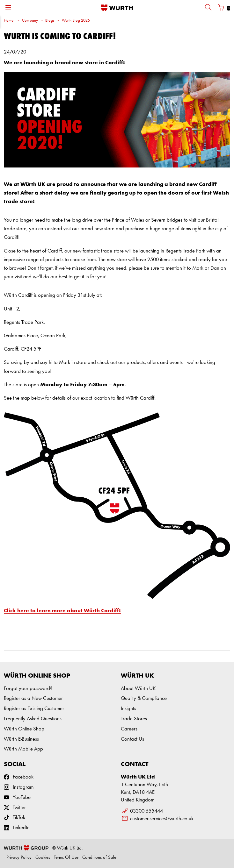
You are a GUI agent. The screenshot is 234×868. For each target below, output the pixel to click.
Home (9, 21)
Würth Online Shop (24, 729)
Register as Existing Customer (34, 709)
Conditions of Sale (99, 858)
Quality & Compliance (144, 698)
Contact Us (132, 739)
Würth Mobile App (23, 749)
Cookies (43, 858)
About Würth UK (138, 689)
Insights (128, 709)
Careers (129, 729)
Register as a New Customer (33, 698)
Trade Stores (134, 719)
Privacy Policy (19, 858)
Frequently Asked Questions (33, 719)
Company (30, 21)
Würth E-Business (21, 739)
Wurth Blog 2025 (76, 21)
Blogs (50, 21)
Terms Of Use (66, 858)
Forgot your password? (28, 689)
